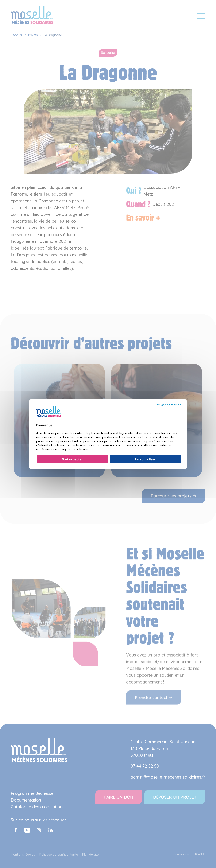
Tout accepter (72, 459)
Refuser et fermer (168, 405)
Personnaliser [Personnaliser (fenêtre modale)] (145, 459)
